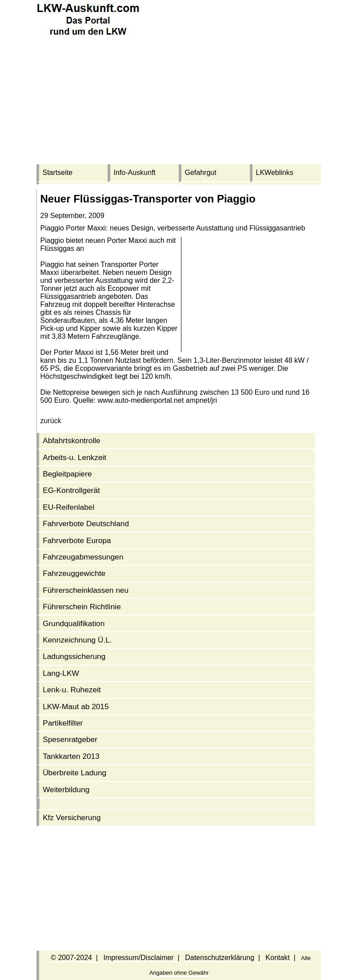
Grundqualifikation (74, 623)
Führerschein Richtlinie (82, 607)
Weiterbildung (66, 790)
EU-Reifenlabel (68, 507)
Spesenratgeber (70, 739)
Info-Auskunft (135, 173)
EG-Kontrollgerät (71, 490)
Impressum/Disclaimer (138, 958)
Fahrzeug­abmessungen (83, 557)
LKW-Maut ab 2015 (76, 706)
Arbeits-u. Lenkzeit (74, 457)
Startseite (58, 173)
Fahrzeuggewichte (74, 573)
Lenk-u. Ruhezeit (72, 690)
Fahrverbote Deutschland (86, 524)
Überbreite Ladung (74, 773)
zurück (51, 421)
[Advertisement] (179, 102)
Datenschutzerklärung (220, 958)
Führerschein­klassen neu (86, 590)
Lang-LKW (61, 673)
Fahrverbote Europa (77, 540)
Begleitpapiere (67, 474)
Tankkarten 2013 (71, 756)
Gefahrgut (201, 173)
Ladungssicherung (74, 656)
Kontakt (277, 958)
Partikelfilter (63, 723)
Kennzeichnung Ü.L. (77, 640)
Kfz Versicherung (72, 817)
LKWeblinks (275, 173)
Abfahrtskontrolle (72, 440)
